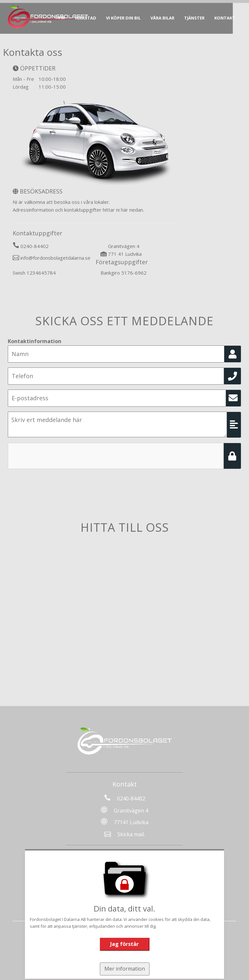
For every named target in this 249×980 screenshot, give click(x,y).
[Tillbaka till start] (51, 17)
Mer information (124, 969)
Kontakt (228, 18)
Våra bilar (165, 18)
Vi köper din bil (126, 18)
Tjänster (197, 18)
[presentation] (57, 455)
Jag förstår (124, 944)
